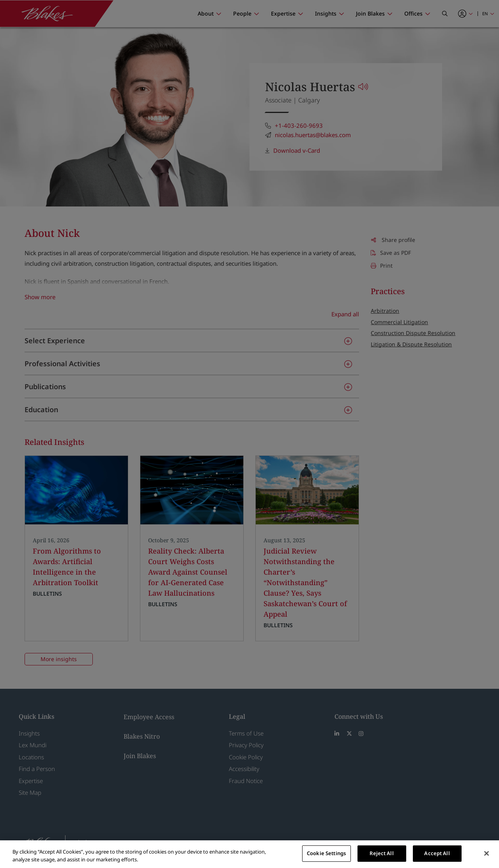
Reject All (381, 853)
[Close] (487, 853)
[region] (249, 854)
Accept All (437, 853)
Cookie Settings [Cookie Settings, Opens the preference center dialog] (326, 853)
